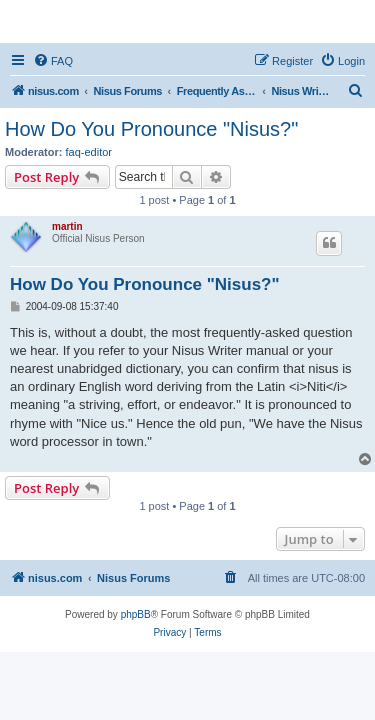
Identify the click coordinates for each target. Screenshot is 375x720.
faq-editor (89, 152)
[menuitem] (53, 61)
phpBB (136, 614)
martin (67, 226)
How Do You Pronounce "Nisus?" (151, 129)
